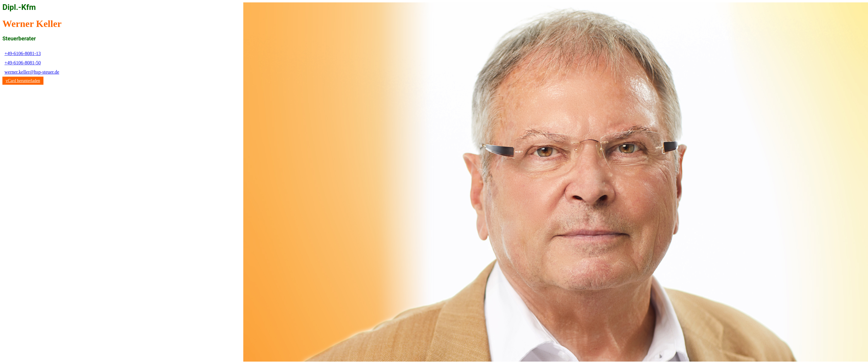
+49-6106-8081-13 (23, 53)
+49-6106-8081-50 (23, 63)
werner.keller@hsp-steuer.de (32, 72)
